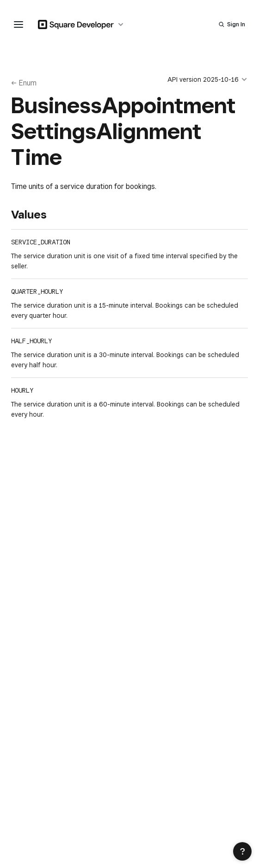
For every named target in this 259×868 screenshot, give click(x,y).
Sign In (236, 24)
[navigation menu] (18, 24)
